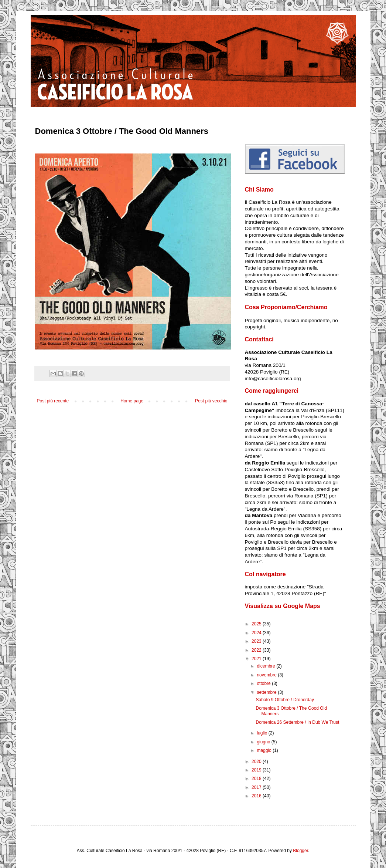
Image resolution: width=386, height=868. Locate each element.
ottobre (264, 683)
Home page (132, 401)
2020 (257, 761)
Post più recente (53, 401)
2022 (257, 650)
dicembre (267, 666)
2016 (257, 796)
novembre (267, 675)
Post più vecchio (211, 401)
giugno (264, 742)
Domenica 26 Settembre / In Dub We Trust (297, 722)
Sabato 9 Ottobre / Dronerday (285, 700)
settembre (267, 692)
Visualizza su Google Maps (283, 606)
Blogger (300, 851)
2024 (257, 633)
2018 (257, 779)
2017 (257, 787)
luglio (262, 733)
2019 (257, 770)
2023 (257, 641)
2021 (257, 659)
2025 (257, 624)
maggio (265, 750)
